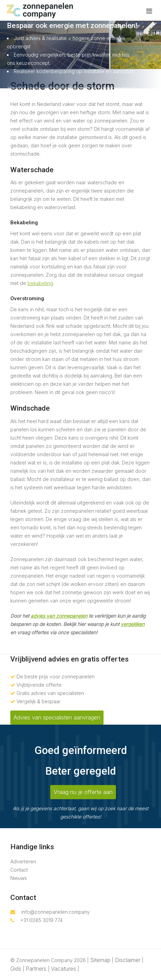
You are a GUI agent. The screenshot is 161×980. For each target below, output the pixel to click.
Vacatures (63, 969)
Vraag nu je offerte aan (83, 792)
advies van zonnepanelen (59, 616)
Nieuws (19, 878)
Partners (36, 969)
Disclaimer (128, 960)
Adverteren (23, 861)
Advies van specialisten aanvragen (57, 717)
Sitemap (100, 960)
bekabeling (40, 283)
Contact (19, 870)
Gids (16, 969)
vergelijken (133, 624)
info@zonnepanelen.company (50, 912)
